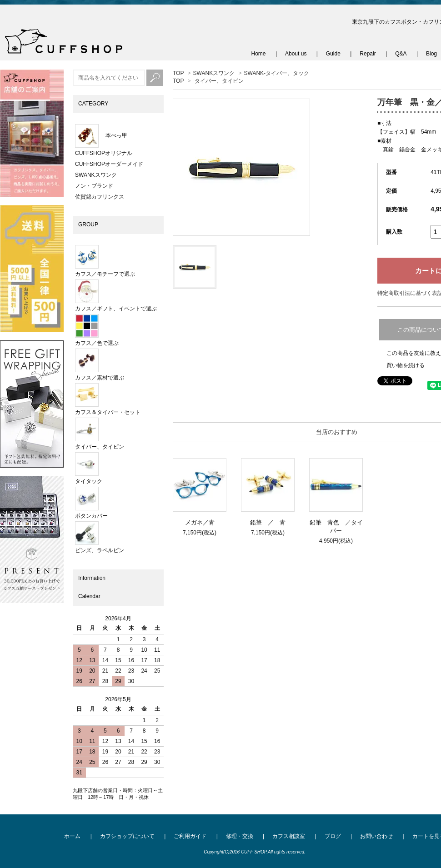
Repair (368, 54)
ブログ (333, 836)
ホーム (72, 836)
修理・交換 (240, 836)
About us (296, 54)
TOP (178, 73)
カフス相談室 (289, 836)
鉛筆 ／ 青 (271, 522)
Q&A (401, 54)
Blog (431, 54)
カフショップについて (127, 836)
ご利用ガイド (190, 836)
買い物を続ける (406, 365)
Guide (333, 54)
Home (259, 54)
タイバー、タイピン (219, 81)
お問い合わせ (376, 836)
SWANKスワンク (214, 73)
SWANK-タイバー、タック (277, 73)
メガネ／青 (200, 522)
